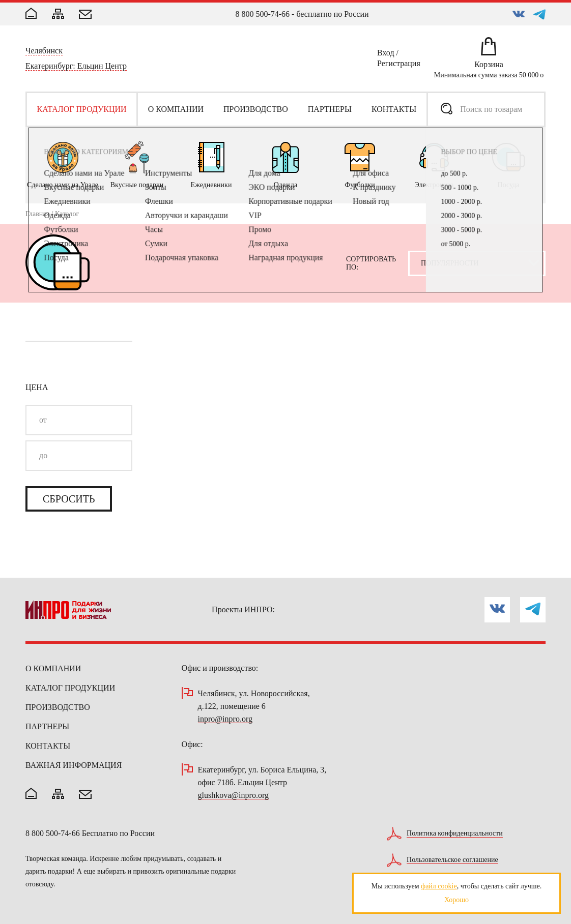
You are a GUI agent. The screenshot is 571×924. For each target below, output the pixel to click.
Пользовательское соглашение (452, 860)
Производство (58, 707)
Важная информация (74, 765)
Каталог (67, 214)
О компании (53, 668)
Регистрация (399, 65)
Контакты (48, 746)
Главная (37, 214)
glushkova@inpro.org (233, 796)
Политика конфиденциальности (455, 833)
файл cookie (439, 886)
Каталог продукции (70, 688)
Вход (386, 54)
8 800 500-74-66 (262, 14)
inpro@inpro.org (225, 719)
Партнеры (47, 726)
